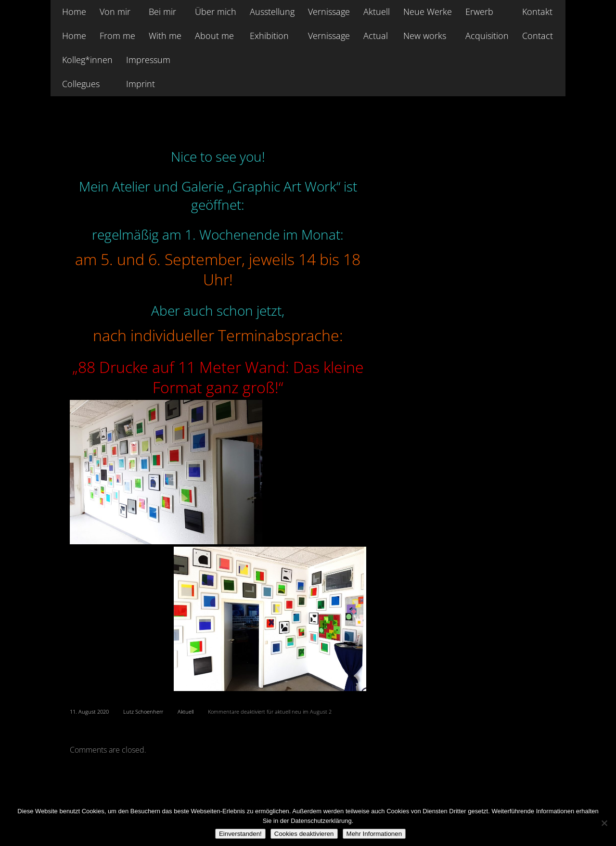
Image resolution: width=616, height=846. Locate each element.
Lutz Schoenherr (143, 711)
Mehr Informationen (374, 834)
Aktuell (186, 711)
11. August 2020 (89, 711)
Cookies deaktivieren (304, 834)
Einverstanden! (240, 834)
